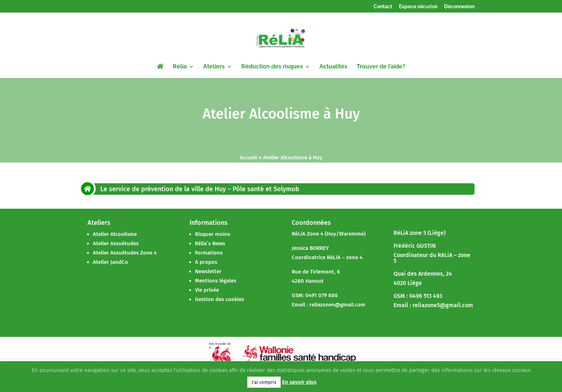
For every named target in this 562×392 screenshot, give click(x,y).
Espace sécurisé (418, 7)
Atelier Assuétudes (116, 243)
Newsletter (208, 271)
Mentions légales (216, 281)
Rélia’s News (210, 243)
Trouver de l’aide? (381, 67)
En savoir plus (299, 382)
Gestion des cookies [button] (220, 299)
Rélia (180, 67)
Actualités (333, 67)
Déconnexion (459, 7)
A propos (206, 262)
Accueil (248, 158)
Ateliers (214, 67)
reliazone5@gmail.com (443, 305)
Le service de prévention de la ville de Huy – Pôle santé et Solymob (200, 189)
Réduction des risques (272, 67)
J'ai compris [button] (264, 382)
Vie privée (207, 290)
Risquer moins (213, 234)
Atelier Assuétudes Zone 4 (125, 253)
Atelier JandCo (110, 262)
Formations (209, 253)
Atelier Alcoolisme (115, 234)
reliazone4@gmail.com (337, 305)
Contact (383, 7)
